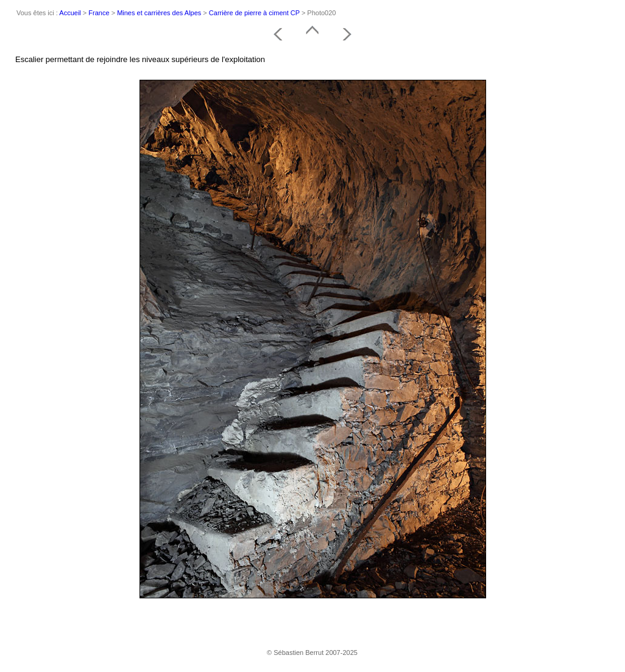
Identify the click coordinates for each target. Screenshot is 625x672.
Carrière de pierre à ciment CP (254, 13)
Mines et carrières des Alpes (159, 13)
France (99, 13)
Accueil (70, 13)
